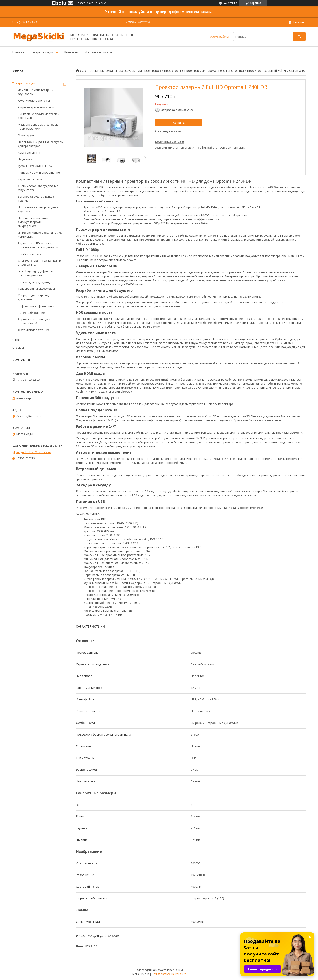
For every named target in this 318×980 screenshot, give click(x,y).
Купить (179, 122)
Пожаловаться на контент (169, 974)
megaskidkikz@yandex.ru (34, 452)
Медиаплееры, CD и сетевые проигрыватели (38, 127)
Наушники (25, 159)
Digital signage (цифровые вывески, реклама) (36, 273)
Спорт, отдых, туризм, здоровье (33, 297)
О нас (16, 340)
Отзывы (18, 348)
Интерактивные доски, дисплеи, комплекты (41, 235)
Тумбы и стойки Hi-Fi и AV (35, 166)
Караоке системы (30, 179)
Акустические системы (34, 100)
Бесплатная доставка (169, 142)
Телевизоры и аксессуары (36, 289)
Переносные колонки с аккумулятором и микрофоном (34, 222)
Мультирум (26, 135)
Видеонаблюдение (31, 313)
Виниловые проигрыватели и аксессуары (39, 116)
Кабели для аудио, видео (36, 282)
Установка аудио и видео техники (36, 199)
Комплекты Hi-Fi (29, 153)
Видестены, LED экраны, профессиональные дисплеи (38, 245)
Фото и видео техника (34, 330)
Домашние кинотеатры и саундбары (36, 92)
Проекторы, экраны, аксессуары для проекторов (124, 71)
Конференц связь (30, 254)
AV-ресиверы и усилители (36, 107)
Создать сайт (84, 3)
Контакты (71, 52)
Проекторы (172, 71)
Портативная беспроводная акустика (38, 209)
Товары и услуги (42, 52)
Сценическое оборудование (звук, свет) (38, 188)
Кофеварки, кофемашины (36, 306)
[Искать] (299, 37)
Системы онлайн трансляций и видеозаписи (39, 263)
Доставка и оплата (98, 52)
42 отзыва (231, 3)
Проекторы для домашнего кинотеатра (214, 71)
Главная (18, 52)
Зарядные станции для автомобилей (34, 321)
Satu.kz (179, 970)
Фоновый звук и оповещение (39, 172)
